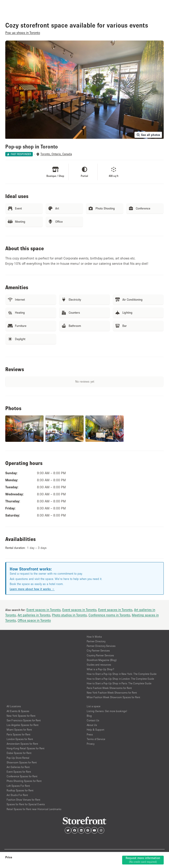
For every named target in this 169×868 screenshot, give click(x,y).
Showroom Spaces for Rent (22, 762)
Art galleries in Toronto (34, 615)
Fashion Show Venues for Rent (23, 800)
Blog (89, 716)
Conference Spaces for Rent (22, 776)
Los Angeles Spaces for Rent (23, 725)
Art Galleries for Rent (18, 767)
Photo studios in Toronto (69, 615)
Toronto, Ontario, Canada (56, 154)
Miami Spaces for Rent (19, 730)
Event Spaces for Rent (19, 772)
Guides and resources (99, 665)
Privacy (91, 744)
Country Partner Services (100, 655)
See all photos (148, 135)
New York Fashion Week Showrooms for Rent (112, 693)
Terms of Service (96, 739)
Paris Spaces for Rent (18, 734)
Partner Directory (96, 641)
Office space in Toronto (34, 620)
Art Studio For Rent (17, 795)
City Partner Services (98, 651)
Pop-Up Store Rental (18, 758)
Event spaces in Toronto (43, 610)
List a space (94, 706)
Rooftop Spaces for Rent (20, 790)
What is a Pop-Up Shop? (100, 669)
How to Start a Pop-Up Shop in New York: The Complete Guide (122, 674)
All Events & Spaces (18, 711)
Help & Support (96, 730)
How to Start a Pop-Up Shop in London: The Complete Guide (120, 679)
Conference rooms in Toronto (109, 615)
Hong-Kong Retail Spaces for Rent (26, 748)
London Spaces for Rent (20, 739)
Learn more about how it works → (32, 589)
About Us (92, 725)
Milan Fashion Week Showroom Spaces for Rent (113, 697)
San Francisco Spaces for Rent (24, 720)
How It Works (94, 637)
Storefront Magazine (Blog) (102, 660)
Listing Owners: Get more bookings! (107, 711)
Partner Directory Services (101, 646)
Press (90, 734)
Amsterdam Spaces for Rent (22, 744)
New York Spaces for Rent (21, 716)
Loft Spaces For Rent (18, 786)
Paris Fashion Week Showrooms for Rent (109, 688)
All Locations (14, 706)
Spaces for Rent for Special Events (26, 804)
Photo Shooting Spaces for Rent (24, 781)
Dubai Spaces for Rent (19, 753)
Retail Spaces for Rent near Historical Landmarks (34, 809)
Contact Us (93, 720)
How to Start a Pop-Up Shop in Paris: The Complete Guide (119, 683)
